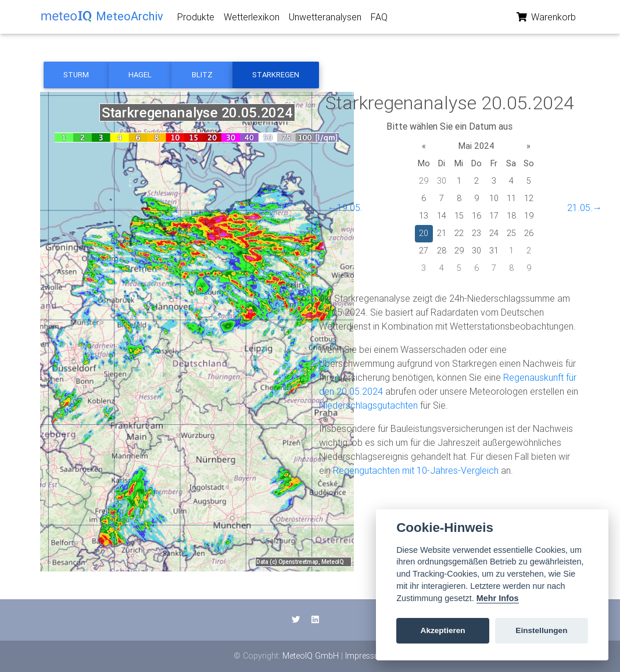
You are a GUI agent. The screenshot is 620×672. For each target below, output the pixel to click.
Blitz (202, 75)
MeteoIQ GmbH (311, 656)
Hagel (140, 75)
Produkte (196, 19)
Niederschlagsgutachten (368, 405)
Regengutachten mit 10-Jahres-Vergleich (416, 470)
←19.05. (345, 208)
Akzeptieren (443, 630)
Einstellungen (541, 630)
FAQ (379, 19)
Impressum (366, 656)
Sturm (76, 75)
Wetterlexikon (252, 19)
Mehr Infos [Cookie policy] (498, 598)
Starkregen (276, 75)
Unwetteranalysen (325, 19)
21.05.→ (585, 208)
